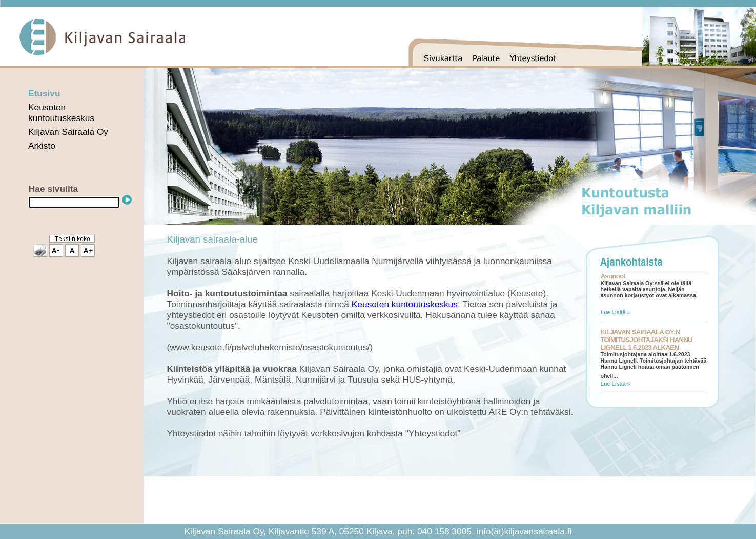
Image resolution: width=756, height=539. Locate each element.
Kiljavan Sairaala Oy (68, 132)
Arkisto (42, 146)
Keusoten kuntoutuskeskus (61, 113)
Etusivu (44, 93)
